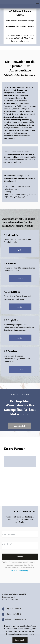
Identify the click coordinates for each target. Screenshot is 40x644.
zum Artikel (20, 426)
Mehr (20, 250)
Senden (20, 557)
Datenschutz (27, 627)
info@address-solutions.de (16, 619)
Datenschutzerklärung (20, 570)
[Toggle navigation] (37, 4)
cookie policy (28, 640)
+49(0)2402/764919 (13, 609)
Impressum (6, 627)
